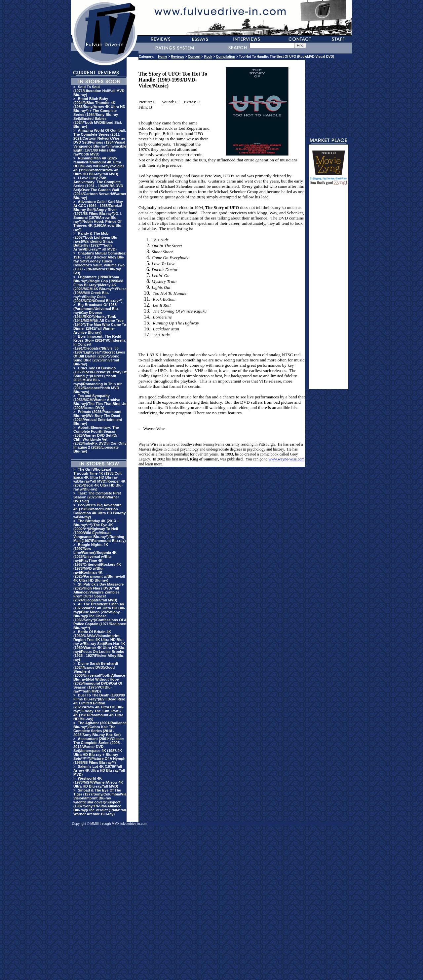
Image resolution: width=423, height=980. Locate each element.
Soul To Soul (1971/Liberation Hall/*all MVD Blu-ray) (99, 91)
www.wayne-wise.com (286, 459)
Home (163, 57)
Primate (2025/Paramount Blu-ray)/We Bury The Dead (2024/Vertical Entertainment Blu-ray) (98, 418)
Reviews (177, 57)
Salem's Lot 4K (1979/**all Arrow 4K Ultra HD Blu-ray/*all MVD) (99, 770)
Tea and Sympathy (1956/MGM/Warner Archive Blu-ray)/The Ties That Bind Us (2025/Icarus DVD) (100, 402)
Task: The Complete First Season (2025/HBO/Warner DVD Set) (97, 497)
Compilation (226, 57)
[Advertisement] (328, 290)
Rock (208, 57)
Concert (194, 57)
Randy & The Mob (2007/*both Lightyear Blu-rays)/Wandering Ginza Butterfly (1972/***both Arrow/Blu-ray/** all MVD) (96, 241)
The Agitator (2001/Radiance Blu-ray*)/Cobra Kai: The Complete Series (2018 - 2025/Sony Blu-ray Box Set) (100, 729)
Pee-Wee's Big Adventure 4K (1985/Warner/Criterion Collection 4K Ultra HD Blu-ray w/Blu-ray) (99, 511)
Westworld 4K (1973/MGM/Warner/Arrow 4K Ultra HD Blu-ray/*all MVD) (98, 782)
